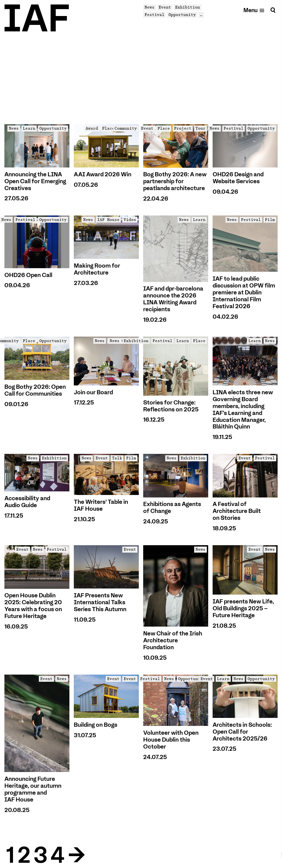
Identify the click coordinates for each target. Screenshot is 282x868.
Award (92, 128)
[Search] (273, 10)
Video (130, 220)
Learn (29, 128)
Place (108, 128)
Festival (154, 15)
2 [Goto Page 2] (24, 856)
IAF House (108, 220)
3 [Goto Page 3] (40, 856)
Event (165, 7)
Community (126, 128)
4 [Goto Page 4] (57, 856)
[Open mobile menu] (254, 10)
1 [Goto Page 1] (10, 856)
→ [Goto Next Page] (76, 856)
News (150, 7)
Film (270, 220)
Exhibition (188, 7)
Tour (200, 128)
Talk (117, 458)
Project (183, 128)
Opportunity (182, 15)
